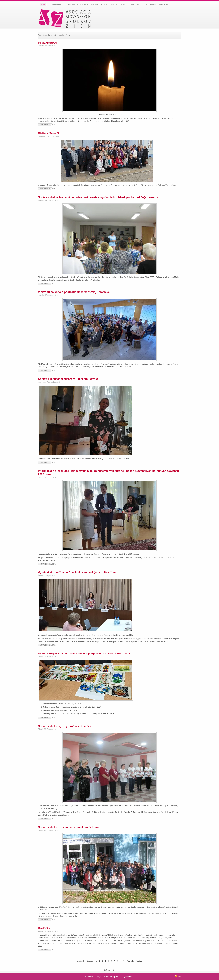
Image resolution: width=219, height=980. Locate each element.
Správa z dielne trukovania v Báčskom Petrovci (69, 827)
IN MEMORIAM (48, 43)
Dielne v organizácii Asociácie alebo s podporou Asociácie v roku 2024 (84, 654)
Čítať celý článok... (48, 125)
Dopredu (130, 961)
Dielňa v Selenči (48, 133)
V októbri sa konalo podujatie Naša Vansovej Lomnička (74, 292)
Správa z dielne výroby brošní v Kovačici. (65, 726)
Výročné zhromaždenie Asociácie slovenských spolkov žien (77, 573)
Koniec (139, 961)
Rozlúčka (44, 928)
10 (123, 961)
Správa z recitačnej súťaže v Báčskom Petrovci (69, 379)
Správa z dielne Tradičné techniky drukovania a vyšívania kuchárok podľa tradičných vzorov (98, 197)
